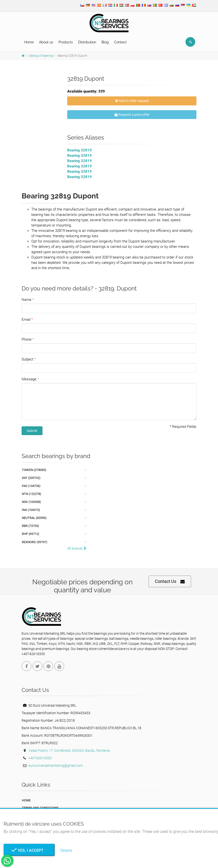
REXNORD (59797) (35, 542)
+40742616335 (40, 758)
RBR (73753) (30, 526)
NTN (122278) (32, 494)
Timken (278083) (34, 470)
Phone (27, 339)
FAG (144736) (31, 486)
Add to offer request (132, 101)
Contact (120, 42)
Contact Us (170, 582)
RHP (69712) (31, 534)
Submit (32, 431)
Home (29, 42)
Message (29, 379)
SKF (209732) (31, 478)
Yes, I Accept (29, 850)
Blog (105, 42)
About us (46, 42)
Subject (28, 359)
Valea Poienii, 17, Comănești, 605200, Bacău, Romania (69, 751)
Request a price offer (132, 115)
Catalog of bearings (41, 56)
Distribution (87, 42)
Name (26, 300)
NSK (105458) (31, 502)
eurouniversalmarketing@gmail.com (56, 766)
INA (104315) (31, 510)
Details (66, 850)
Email (26, 320)
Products (66, 42)
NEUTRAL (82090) (34, 518)
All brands (77, 548)
